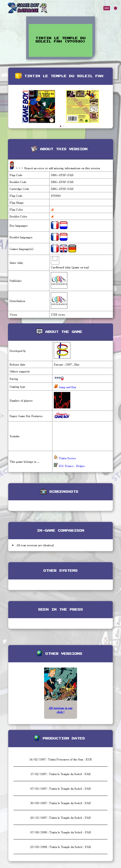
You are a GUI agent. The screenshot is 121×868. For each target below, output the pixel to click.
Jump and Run (67, 387)
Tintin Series (65, 458)
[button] (61, 126)
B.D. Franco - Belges (69, 466)
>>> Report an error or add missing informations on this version (58, 168)
